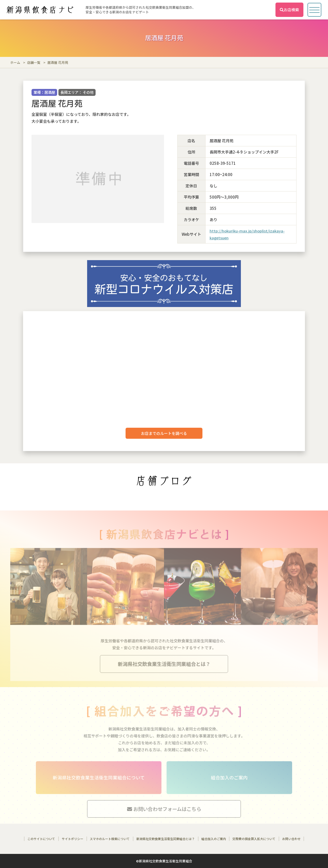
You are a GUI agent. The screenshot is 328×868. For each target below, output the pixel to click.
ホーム (15, 62)
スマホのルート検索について (110, 839)
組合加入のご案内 (214, 839)
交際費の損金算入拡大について (254, 839)
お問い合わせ (291, 839)
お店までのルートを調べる (164, 433)
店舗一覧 (34, 62)
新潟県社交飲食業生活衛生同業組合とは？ (166, 839)
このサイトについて (41, 839)
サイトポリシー (73, 839)
